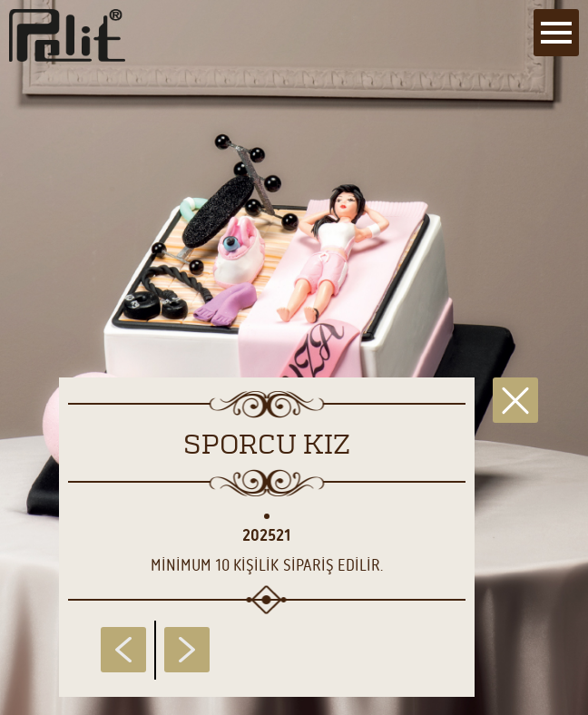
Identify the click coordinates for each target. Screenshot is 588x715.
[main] (294, 357)
